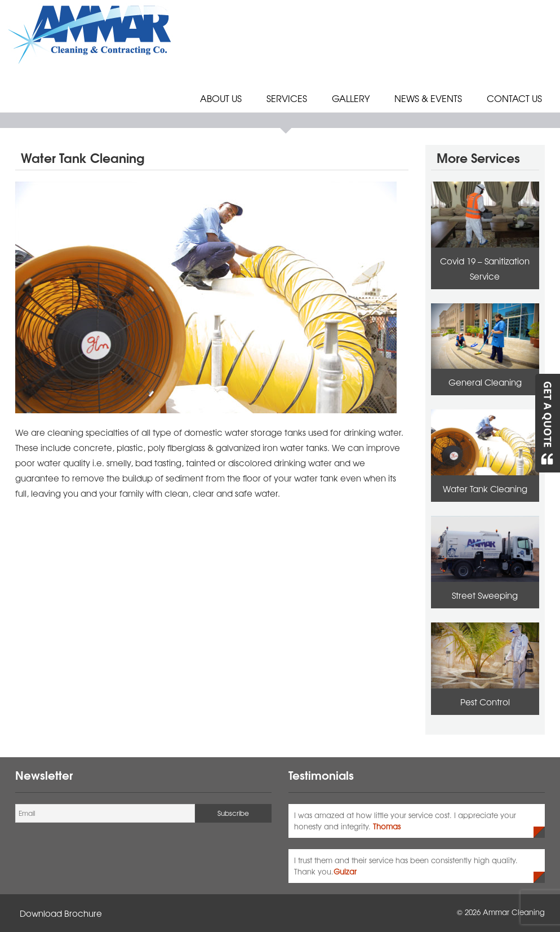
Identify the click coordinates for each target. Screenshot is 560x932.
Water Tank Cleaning (485, 489)
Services (287, 98)
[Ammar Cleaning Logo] (91, 33)
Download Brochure (61, 913)
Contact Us (514, 98)
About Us (221, 98)
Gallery (351, 98)
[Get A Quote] (547, 423)
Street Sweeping (485, 595)
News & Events (428, 98)
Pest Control (485, 702)
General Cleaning (485, 382)
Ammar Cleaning (514, 912)
